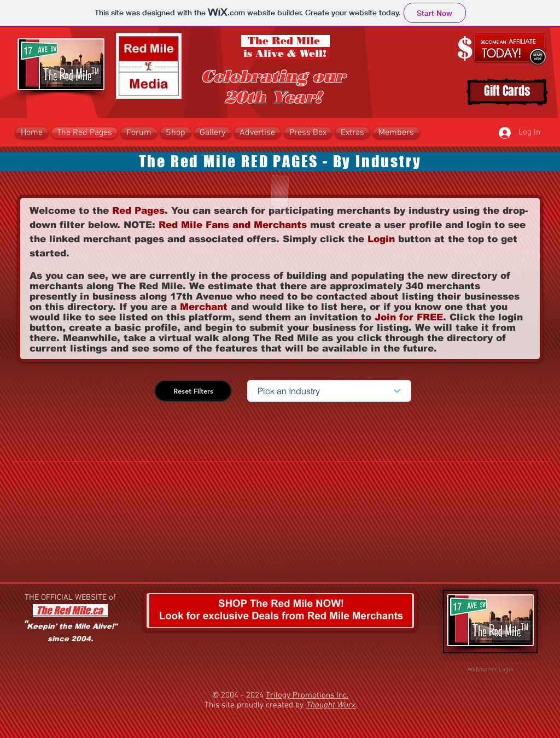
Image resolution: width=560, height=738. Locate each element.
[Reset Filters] (193, 391)
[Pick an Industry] (329, 391)
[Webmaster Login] (490, 670)
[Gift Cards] (507, 92)
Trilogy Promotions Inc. (307, 695)
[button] (176, 133)
